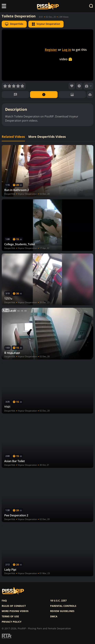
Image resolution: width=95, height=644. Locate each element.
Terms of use (10, 616)
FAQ (4, 601)
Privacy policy (12, 622)
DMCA (54, 616)
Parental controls (63, 606)
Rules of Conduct (14, 606)
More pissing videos (15, 611)
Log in (66, 50)
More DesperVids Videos (47, 137)
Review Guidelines (62, 611)
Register (51, 50)
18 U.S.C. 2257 (58, 601)
